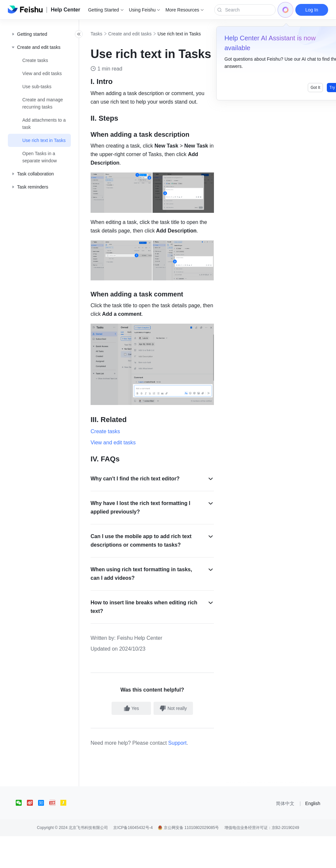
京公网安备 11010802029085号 (188, 859)
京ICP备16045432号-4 (133, 859)
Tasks (111, 34)
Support (192, 775)
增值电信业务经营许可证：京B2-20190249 (262, 859)
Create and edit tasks (144, 34)
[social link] (21, 835)
